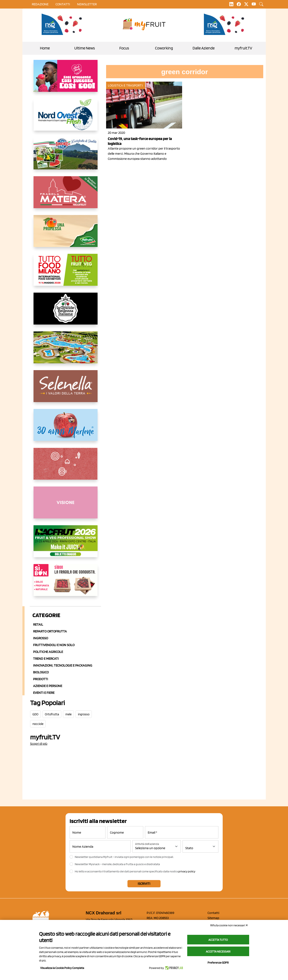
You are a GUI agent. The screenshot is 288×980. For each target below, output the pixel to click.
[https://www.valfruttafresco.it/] (66, 234)
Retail (38, 624)
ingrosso (84, 714)
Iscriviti (144, 884)
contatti (63, 4)
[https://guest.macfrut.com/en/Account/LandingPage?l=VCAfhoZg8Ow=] (66, 545)
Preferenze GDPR (218, 963)
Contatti (213, 913)
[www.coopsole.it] (66, 583)
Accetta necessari (218, 951)
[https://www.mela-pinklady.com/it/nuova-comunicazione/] (66, 79)
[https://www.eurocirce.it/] (66, 157)
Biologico (41, 672)
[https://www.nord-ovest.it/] (66, 118)
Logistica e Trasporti (125, 85)
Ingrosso (41, 638)
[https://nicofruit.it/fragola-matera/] (66, 196)
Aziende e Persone (48, 686)
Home (45, 48)
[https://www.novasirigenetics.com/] (63, 24)
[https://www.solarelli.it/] (66, 351)
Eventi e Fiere (44, 693)
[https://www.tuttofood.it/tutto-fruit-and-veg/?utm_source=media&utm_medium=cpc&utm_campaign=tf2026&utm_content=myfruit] (66, 273)
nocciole (38, 724)
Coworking (164, 48)
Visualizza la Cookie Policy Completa (62, 968)
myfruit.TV (243, 48)
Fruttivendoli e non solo (54, 645)
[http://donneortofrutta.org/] (66, 506)
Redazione (40, 4)
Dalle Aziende (204, 48)
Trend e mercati (46, 659)
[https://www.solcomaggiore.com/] (66, 467)
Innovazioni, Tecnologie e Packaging (63, 665)
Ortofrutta (52, 714)
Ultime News (85, 48)
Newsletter (87, 4)
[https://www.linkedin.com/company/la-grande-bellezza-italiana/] (66, 312)
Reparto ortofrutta (50, 631)
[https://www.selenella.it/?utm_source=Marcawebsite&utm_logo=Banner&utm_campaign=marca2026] (66, 390)
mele (68, 714)
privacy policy (187, 871)
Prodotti (41, 679)
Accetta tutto (218, 940)
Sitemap (213, 918)
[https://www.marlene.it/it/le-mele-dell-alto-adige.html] (66, 428)
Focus (124, 48)
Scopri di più (39, 744)
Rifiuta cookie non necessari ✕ (229, 925)
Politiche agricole (48, 652)
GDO (35, 714)
